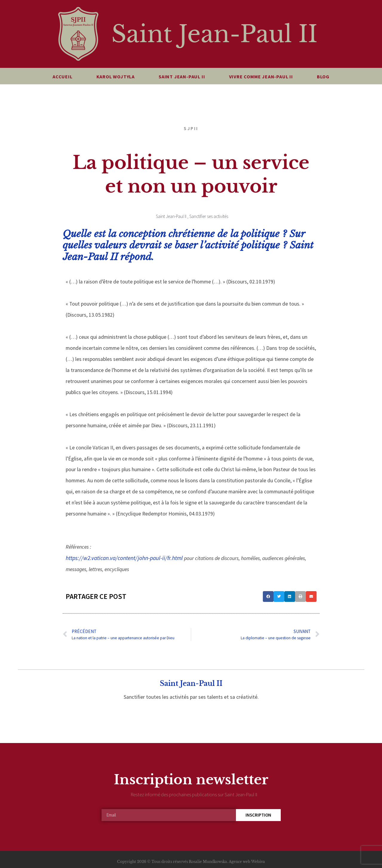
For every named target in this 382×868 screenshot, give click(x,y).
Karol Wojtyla (116, 77)
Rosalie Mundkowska (208, 862)
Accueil (63, 77)
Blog (323, 77)
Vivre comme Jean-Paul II (261, 77)
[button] (268, 597)
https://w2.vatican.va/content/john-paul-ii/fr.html (124, 558)
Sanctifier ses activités (209, 216)
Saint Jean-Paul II (214, 34)
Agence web (240, 862)
